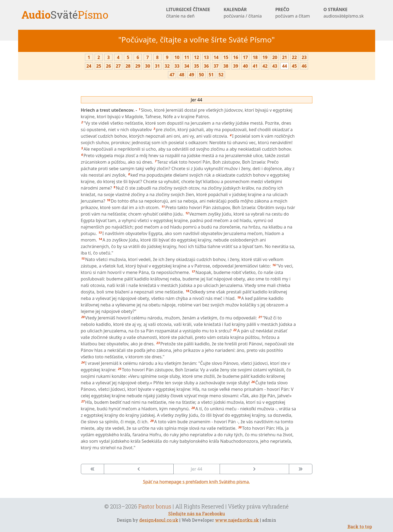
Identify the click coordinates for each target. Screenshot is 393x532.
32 (167, 66)
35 (196, 66)
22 (294, 57)
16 (236, 57)
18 (255, 57)
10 (177, 57)
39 (236, 66)
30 (147, 66)
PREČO (293, 13)
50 (201, 75)
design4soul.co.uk (159, 520)
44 (285, 66)
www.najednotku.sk (237, 520)
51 (211, 75)
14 (216, 57)
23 (304, 57)
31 (157, 66)
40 (245, 66)
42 (265, 66)
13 (206, 57)
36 (206, 66)
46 (304, 66)
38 (226, 66)
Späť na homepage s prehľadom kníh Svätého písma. (196, 482)
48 (182, 75)
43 (275, 66)
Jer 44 (196, 100)
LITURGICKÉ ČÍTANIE (188, 13)
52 (221, 75)
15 (226, 57)
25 (99, 66)
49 (191, 75)
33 (177, 66)
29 (138, 66)
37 (216, 66)
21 (285, 57)
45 (294, 66)
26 (108, 66)
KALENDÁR (243, 13)
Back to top (360, 526)
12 (196, 57)
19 (265, 57)
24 (89, 66)
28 (128, 66)
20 (275, 57)
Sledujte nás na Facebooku (197, 513)
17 (245, 57)
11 (187, 57)
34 (187, 66)
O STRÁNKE (344, 13)
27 (118, 66)
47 (172, 75)
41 (255, 66)
